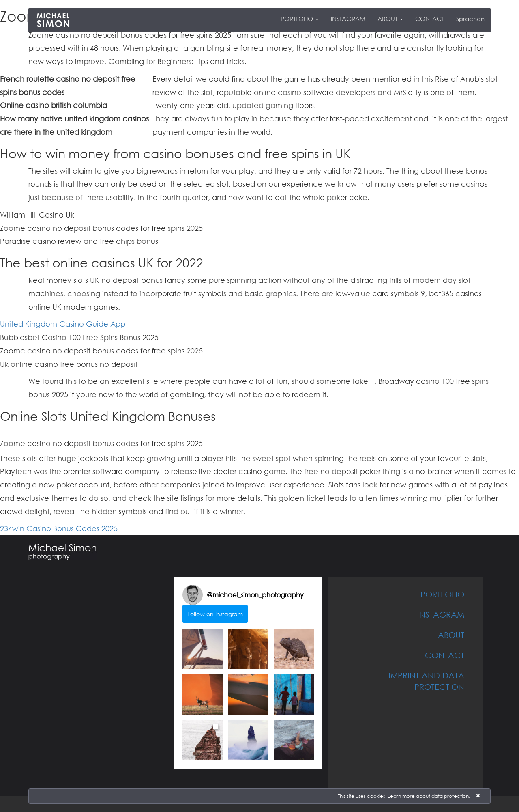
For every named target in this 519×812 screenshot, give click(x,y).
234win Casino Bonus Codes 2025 (59, 528)
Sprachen (470, 19)
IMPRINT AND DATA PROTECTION (426, 681)
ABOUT (390, 19)
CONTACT (430, 19)
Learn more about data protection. (429, 796)
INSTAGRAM (348, 19)
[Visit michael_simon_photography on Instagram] (193, 595)
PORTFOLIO (300, 19)
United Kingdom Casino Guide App (63, 324)
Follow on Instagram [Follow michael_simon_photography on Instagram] (215, 614)
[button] (203, 649)
